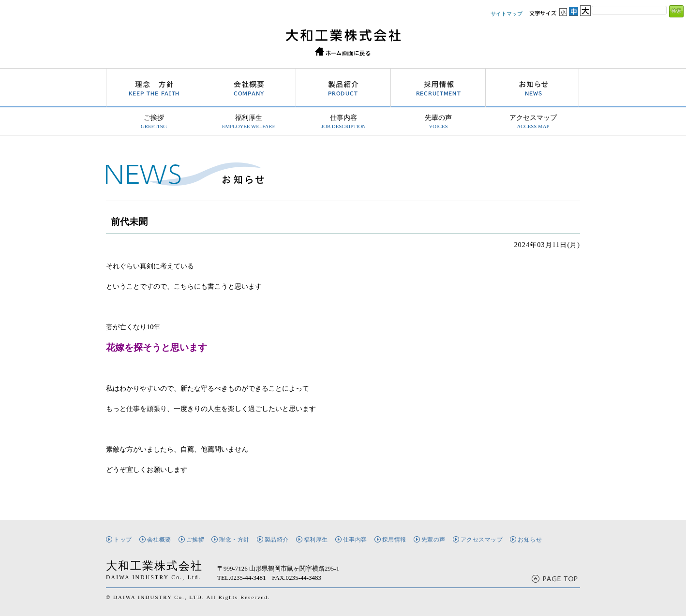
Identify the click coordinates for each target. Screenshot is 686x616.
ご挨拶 (154, 121)
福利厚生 (249, 121)
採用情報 (394, 540)
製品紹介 (277, 540)
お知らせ (530, 540)
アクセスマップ (533, 121)
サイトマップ (507, 14)
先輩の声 (438, 121)
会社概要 (159, 540)
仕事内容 (343, 121)
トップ (123, 540)
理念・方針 (234, 540)
